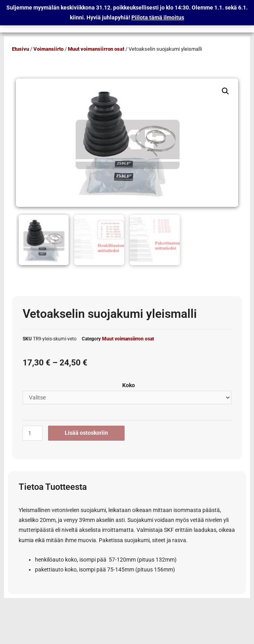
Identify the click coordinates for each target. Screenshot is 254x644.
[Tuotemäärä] (33, 432)
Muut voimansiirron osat (96, 49)
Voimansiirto (48, 49)
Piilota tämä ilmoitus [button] (158, 17)
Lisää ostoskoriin (86, 432)
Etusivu (20, 49)
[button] (225, 91)
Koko (129, 384)
